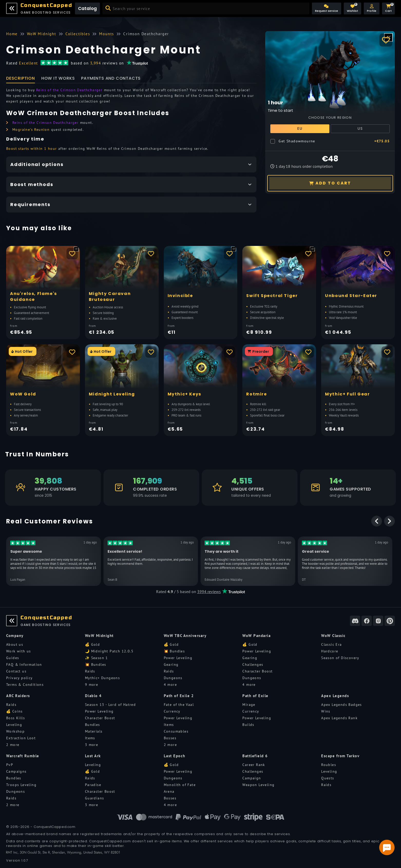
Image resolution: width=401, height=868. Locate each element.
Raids (90, 671)
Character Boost (257, 671)
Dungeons (173, 678)
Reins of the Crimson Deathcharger (69, 90)
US (360, 128)
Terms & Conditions (25, 685)
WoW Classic (333, 636)
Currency (172, 711)
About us (15, 644)
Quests (328, 778)
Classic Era (331, 644)
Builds (248, 725)
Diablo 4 (93, 696)
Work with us (19, 651)
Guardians (95, 798)
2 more (13, 745)
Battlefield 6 (255, 756)
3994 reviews (209, 592)
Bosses (170, 738)
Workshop (15, 731)
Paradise (93, 785)
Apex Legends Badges (342, 705)
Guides (13, 658)
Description (21, 78)
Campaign (252, 778)
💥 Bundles (96, 664)
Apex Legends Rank (339, 718)
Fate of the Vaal (179, 705)
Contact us (16, 671)
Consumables (176, 731)
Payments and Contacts (111, 78)
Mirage (249, 705)
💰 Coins (15, 711)
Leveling (14, 725)
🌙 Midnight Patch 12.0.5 (109, 651)
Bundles (93, 725)
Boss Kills (16, 718)
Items (90, 738)
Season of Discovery (340, 658)
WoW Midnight (99, 636)
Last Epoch (175, 756)
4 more (170, 685)
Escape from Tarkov (340, 756)
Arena (169, 791)
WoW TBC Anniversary (185, 636)
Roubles (329, 765)
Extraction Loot (21, 738)
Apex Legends (335, 696)
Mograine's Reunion (31, 130)
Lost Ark (93, 756)
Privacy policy (20, 678)
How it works (58, 78)
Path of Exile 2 (179, 696)
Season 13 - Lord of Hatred (110, 705)
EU (300, 128)
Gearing (171, 664)
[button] (372, 8)
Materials (94, 731)
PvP (10, 765)
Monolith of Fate (180, 785)
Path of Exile (255, 696)
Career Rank (254, 765)
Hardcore (330, 651)
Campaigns (16, 771)
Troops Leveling (21, 785)
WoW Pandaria (256, 636)
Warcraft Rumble (23, 756)
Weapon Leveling (258, 785)
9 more (92, 685)
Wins (326, 711)
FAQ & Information (24, 664)
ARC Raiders (18, 696)
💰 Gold (92, 644)
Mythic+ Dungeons (102, 678)
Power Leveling (178, 658)
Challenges (253, 664)
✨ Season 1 (97, 658)
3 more (92, 745)
